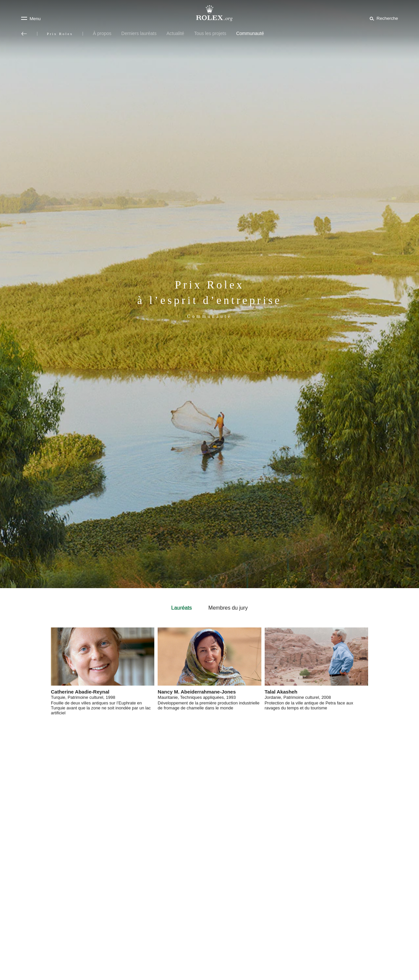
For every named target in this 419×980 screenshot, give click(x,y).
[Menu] (31, 19)
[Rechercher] (383, 18)
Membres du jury (228, 608)
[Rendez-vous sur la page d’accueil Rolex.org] (209, 13)
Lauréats (181, 608)
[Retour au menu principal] (24, 34)
